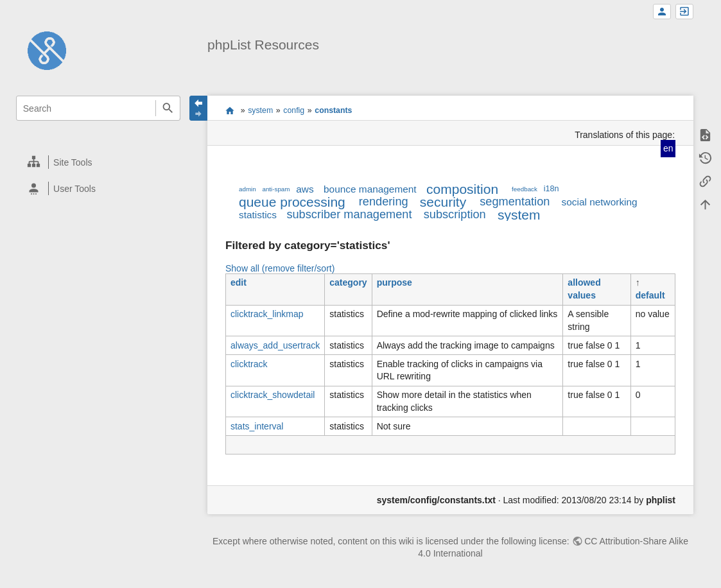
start (230, 110)
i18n (552, 189)
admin (248, 189)
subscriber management (349, 214)
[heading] (99, 162)
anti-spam (276, 189)
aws (305, 189)
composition (462, 189)
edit (239, 282)
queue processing (292, 202)
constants (333, 110)
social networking (600, 202)
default (650, 295)
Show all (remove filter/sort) (280, 268)
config (294, 110)
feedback (525, 189)
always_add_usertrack (275, 345)
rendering (384, 202)
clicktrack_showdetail (273, 395)
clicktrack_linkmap (267, 314)
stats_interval (257, 426)
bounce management (370, 189)
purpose (395, 282)
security (443, 202)
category (348, 282)
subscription (455, 214)
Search (168, 108)
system (260, 110)
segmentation (515, 202)
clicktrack (249, 364)
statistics (258, 215)
